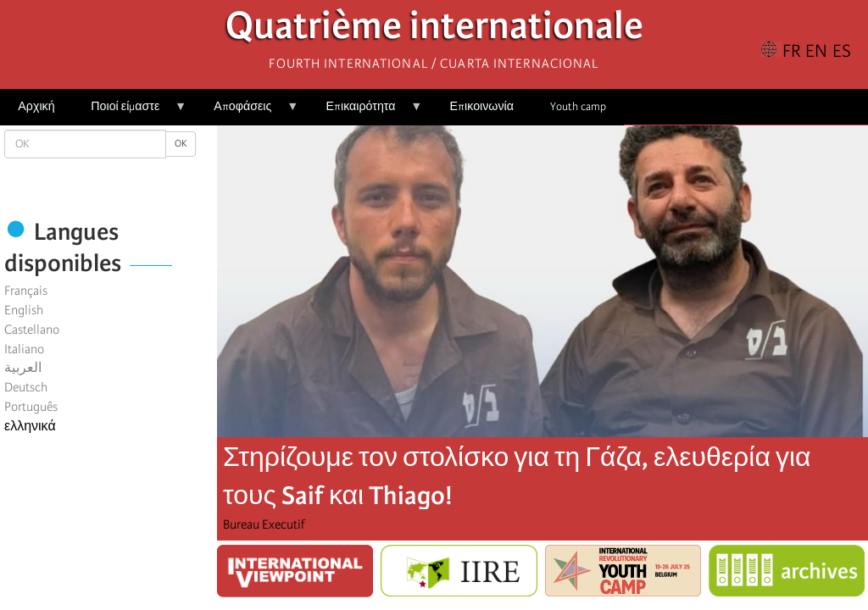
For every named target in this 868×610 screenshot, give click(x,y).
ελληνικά (30, 426)
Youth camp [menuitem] (578, 106)
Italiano (24, 349)
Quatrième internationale (434, 30)
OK (181, 144)
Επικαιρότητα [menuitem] (365, 112)
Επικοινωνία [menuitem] (482, 106)
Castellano (32, 330)
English (24, 310)
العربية (23, 368)
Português (31, 407)
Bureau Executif (264, 524)
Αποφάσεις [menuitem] (247, 112)
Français (26, 291)
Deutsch (26, 387)
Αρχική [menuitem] (36, 106)
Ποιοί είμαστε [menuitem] (130, 112)
